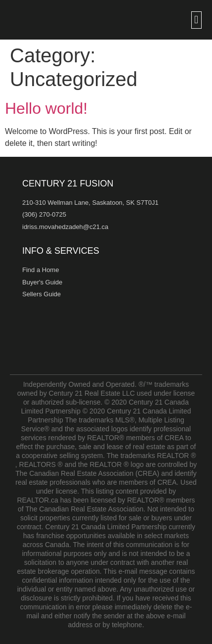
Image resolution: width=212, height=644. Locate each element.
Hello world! (46, 108)
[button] (196, 20)
